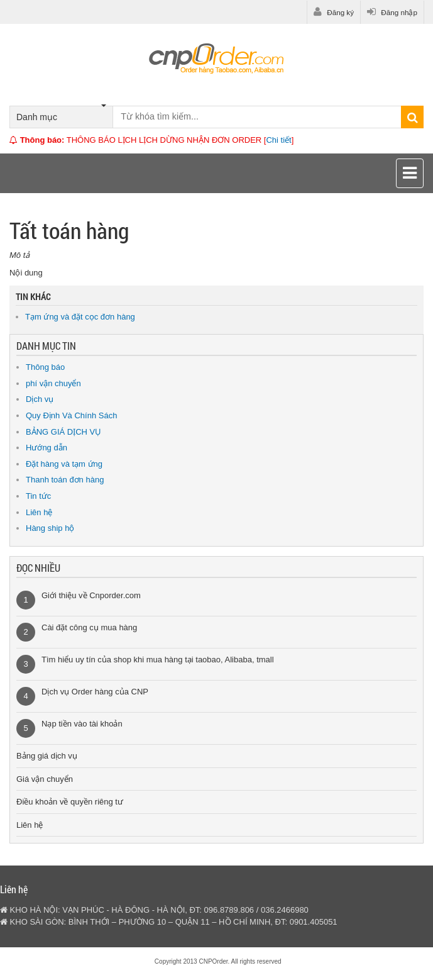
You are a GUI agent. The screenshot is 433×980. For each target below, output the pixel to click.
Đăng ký (334, 12)
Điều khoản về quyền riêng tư (70, 802)
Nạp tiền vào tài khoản (82, 724)
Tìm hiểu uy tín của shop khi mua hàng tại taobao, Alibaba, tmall (158, 660)
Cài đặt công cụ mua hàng (89, 627)
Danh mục (61, 114)
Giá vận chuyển (45, 779)
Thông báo (45, 367)
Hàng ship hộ (50, 528)
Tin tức (38, 496)
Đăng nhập (392, 12)
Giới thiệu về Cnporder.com (91, 595)
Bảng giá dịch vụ (47, 756)
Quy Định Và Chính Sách (71, 415)
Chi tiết (278, 140)
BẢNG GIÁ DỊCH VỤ (63, 432)
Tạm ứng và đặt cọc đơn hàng (80, 317)
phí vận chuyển (53, 383)
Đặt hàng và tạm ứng (64, 464)
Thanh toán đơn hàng (65, 480)
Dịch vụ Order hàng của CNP (95, 692)
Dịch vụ (40, 399)
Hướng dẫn (47, 448)
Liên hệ (39, 512)
